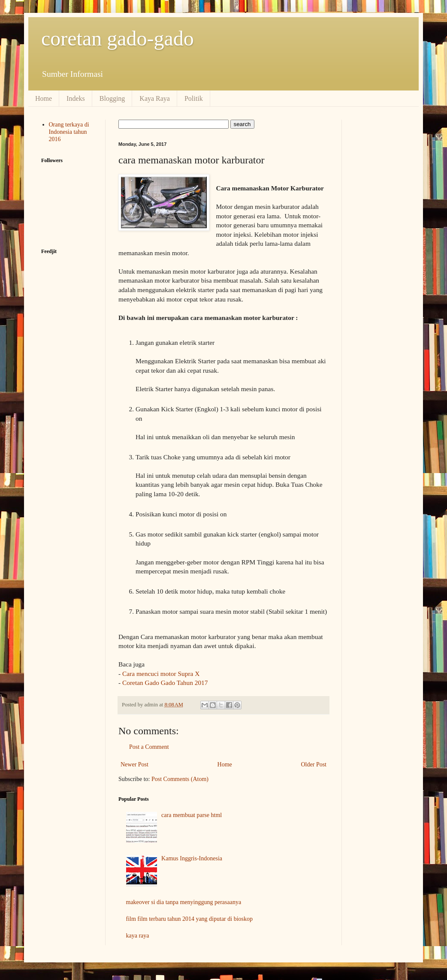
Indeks (76, 98)
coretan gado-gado (118, 38)
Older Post (314, 764)
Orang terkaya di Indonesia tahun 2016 (69, 132)
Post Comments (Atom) (180, 779)
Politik (194, 98)
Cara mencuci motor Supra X (161, 674)
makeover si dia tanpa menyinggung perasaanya (184, 902)
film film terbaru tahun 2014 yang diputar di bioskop (190, 919)
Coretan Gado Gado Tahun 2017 (165, 683)
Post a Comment (149, 747)
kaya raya (138, 936)
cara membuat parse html (192, 815)
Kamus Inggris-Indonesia (192, 858)
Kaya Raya (155, 98)
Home (44, 98)
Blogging (112, 98)
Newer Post (134, 764)
